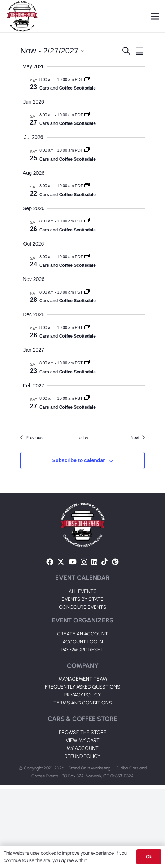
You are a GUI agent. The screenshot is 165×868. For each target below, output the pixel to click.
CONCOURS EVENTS (83, 686)
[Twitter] (61, 641)
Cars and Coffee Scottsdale (68, 88)
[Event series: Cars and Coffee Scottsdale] (87, 79)
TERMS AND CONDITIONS (83, 782)
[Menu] (155, 16)
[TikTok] (105, 641)
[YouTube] (73, 641)
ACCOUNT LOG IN (83, 721)
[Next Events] (138, 438)
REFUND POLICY (82, 835)
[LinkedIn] (94, 641)
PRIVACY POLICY (82, 774)
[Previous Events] (31, 438)
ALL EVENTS (83, 670)
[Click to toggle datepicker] (52, 51)
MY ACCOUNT (82, 827)
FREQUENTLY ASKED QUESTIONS (83, 766)
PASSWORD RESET (82, 729)
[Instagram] (84, 641)
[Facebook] (50, 641)
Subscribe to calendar (78, 460)
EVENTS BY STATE (83, 678)
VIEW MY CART (83, 819)
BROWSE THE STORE (83, 811)
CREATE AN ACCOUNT (82, 713)
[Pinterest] (115, 641)
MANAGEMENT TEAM (83, 758)
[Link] (22, 16)
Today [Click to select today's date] (82, 438)
